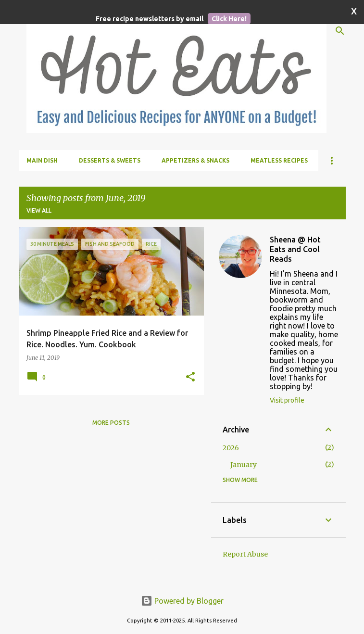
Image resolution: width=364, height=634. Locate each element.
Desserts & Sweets (110, 160)
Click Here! (229, 19)
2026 (231, 448)
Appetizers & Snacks (195, 160)
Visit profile (287, 400)
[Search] (340, 31)
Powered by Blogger (182, 601)
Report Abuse (245, 554)
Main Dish (42, 160)
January (244, 465)
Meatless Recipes (279, 160)
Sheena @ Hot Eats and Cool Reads (295, 249)
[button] (190, 377)
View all (39, 210)
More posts (111, 423)
